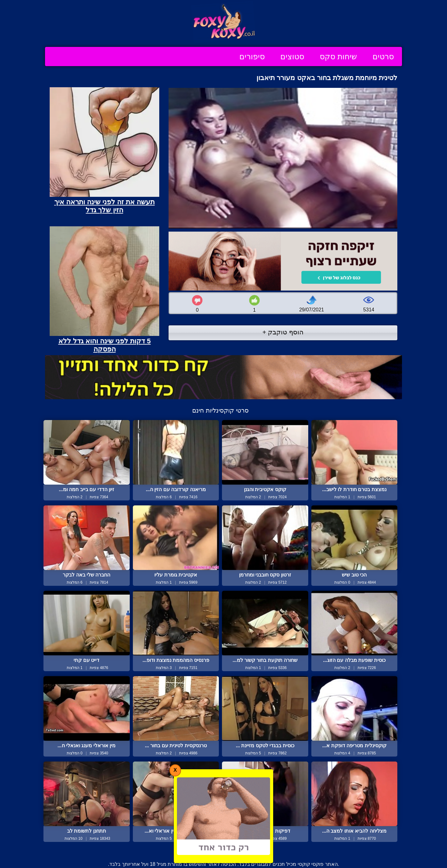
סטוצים (292, 57)
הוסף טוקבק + (283, 332)
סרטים (383, 57)
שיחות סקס (338, 57)
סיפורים (252, 57)
